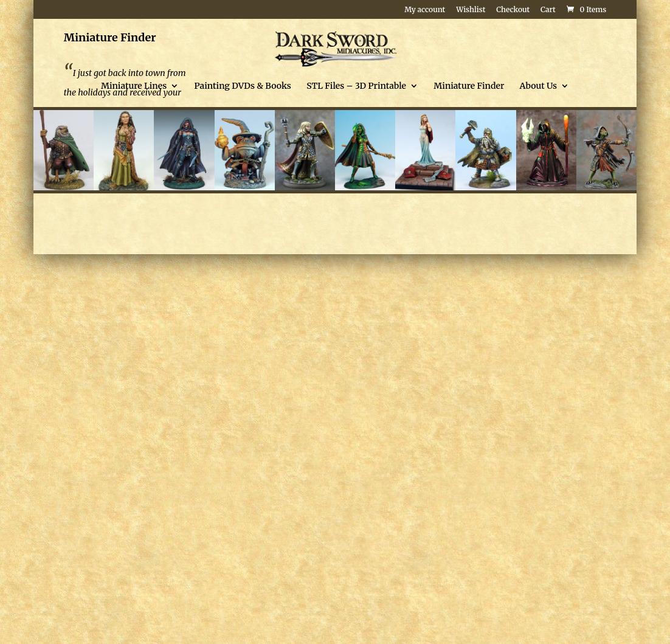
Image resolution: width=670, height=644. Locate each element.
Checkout (513, 10)
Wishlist (471, 10)
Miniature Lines (134, 86)
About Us (538, 86)
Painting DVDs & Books (243, 86)
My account (425, 10)
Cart (548, 10)
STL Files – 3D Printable (356, 86)
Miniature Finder (469, 86)
